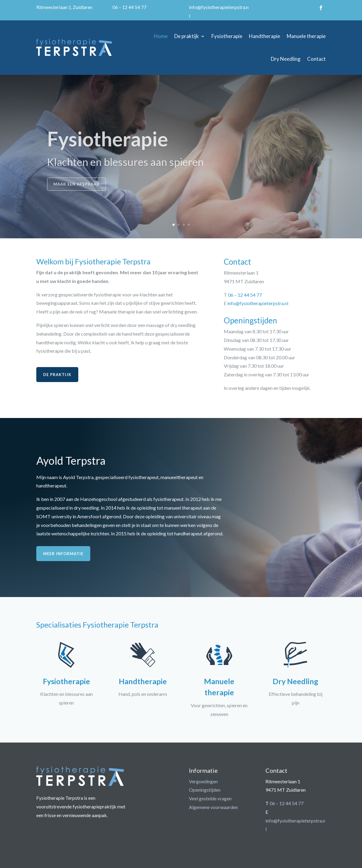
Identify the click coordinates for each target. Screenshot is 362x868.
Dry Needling (286, 59)
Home (161, 36)
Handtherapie (265, 36)
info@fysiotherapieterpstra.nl (258, 303)
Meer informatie (63, 554)
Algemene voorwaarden (213, 807)
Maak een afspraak (76, 192)
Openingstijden (205, 790)
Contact (316, 59)
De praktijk (187, 36)
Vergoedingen (203, 781)
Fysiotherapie (227, 36)
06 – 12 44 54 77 (129, 7)
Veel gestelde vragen (210, 798)
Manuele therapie (306, 36)
